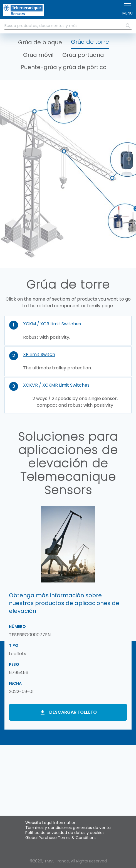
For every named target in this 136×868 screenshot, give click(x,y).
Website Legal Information (51, 823)
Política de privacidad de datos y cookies (65, 833)
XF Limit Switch (39, 354)
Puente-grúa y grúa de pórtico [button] (64, 67)
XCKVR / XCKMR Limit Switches (56, 385)
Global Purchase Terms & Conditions (61, 838)
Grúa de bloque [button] (40, 42)
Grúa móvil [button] (38, 55)
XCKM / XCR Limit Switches (52, 324)
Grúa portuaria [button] (83, 55)
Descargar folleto (73, 712)
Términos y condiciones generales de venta (68, 828)
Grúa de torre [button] (90, 42)
